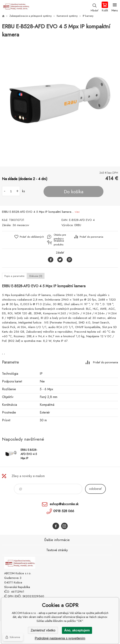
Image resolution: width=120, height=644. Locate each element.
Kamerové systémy (67, 16)
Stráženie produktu (59, 243)
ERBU (78, 225)
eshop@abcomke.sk (64, 504)
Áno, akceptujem (77, 630)
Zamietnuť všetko (43, 630)
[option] (60, 103)
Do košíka (74, 192)
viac (77, 212)
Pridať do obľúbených (32, 237)
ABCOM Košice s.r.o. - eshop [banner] (16, 7)
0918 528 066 (64, 511)
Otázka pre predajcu (60, 237)
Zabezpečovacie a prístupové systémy (31, 16)
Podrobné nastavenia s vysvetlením (60, 638)
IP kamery (88, 16)
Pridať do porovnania (91, 237)
